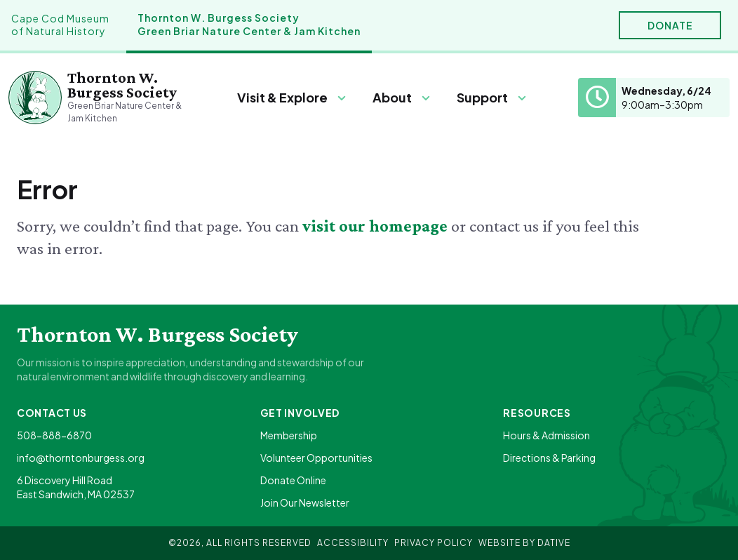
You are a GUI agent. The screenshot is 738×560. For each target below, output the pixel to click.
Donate (670, 25)
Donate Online (293, 480)
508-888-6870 (54, 435)
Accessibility (353, 543)
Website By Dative (524, 543)
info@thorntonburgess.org (81, 458)
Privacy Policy (434, 543)
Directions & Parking (549, 458)
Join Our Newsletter (305, 502)
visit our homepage (377, 226)
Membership (289, 435)
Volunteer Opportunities (316, 458)
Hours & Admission (546, 435)
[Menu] (292, 98)
